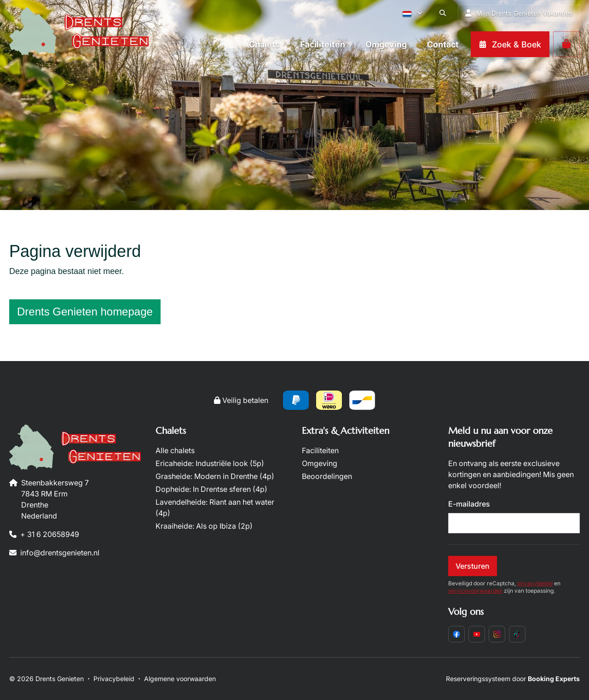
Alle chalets (175, 450)
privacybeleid (535, 583)
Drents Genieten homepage (85, 312)
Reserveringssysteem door (513, 679)
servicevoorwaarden (475, 591)
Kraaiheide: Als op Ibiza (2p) (204, 526)
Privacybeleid (114, 679)
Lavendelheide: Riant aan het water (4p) (215, 507)
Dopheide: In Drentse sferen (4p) (211, 489)
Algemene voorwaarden (180, 679)
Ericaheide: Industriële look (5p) (210, 463)
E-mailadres (469, 504)
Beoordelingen (327, 476)
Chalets (171, 431)
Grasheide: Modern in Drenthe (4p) (215, 476)
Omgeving (320, 463)
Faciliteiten (320, 450)
